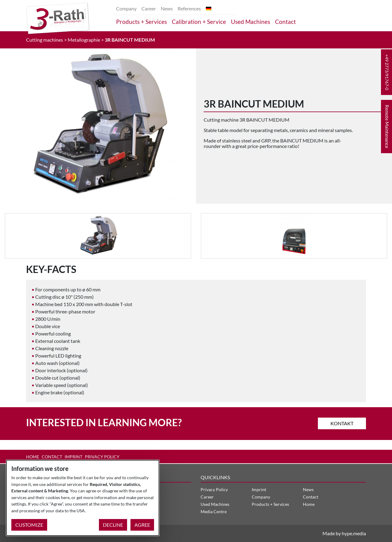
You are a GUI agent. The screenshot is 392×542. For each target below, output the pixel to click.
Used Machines (251, 22)
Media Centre (214, 512)
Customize (29, 525)
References (189, 8)
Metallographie (84, 40)
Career (149, 8)
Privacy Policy (102, 457)
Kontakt (342, 423)
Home (33, 457)
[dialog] (83, 498)
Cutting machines (45, 40)
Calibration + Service (199, 22)
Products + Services (141, 22)
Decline (113, 525)
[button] (386, 72)
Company (126, 8)
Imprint (73, 457)
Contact (285, 22)
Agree (142, 525)
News (167, 8)
